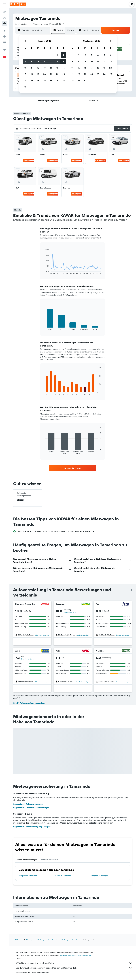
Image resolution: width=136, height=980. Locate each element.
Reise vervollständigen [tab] (27, 860)
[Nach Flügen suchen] (5, 12)
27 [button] (45, 80)
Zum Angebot (29, 160)
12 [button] (38, 68)
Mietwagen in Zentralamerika (48, 940)
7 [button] (51, 61)
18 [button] (32, 74)
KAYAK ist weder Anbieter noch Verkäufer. (74, 963)
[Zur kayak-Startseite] (18, 4)
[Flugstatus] (5, 36)
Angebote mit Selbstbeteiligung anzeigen (32, 827)
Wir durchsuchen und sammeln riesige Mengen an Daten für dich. (74, 968)
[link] (73, 468)
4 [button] (32, 61)
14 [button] (51, 68)
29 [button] (57, 80)
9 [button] (64, 61)
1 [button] (57, 55)
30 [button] (64, 80)
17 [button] (25, 74)
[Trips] (5, 50)
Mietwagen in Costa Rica (70, 940)
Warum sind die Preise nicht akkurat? (74, 973)
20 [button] (44, 74)
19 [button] (38, 74)
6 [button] (45, 61)
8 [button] (57, 61)
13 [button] (45, 68)
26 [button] (38, 80)
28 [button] (51, 80)
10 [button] (25, 68)
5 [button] (38, 61)
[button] (5, 4)
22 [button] (57, 74)
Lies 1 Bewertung (70, 612)
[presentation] (131, 590)
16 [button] (64, 68)
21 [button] (51, 74)
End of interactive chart (43, 272)
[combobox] (23, 24)
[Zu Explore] (5, 31)
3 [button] (25, 61)
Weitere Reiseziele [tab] (49, 860)
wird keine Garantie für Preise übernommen (76, 955)
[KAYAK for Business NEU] (5, 42)
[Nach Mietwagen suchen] (5, 23)
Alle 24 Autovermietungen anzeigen (29, 703)
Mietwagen (30, 940)
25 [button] (32, 80)
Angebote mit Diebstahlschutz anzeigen (31, 808)
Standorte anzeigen (42, 635)
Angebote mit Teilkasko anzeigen (28, 804)
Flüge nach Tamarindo (28, 876)
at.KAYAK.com (18, 940)
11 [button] (32, 68)
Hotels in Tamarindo (63, 876)
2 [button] (64, 55)
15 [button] (57, 68)
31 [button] (25, 87)
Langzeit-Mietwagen (100, 876)
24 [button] (25, 80)
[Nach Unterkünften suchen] (5, 18)
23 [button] (64, 74)
